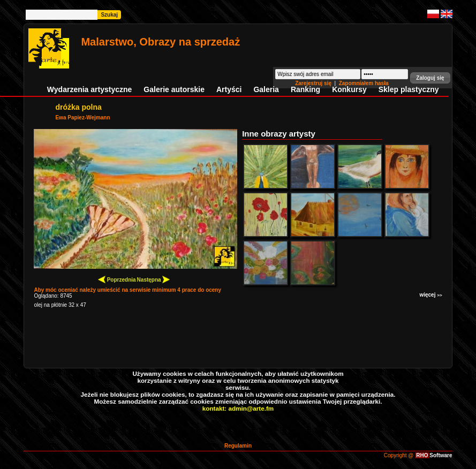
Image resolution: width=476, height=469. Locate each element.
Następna (154, 279)
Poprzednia (117, 279)
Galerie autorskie (174, 89)
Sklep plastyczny (409, 89)
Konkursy (349, 89)
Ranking (305, 89)
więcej (430, 295)
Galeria (266, 89)
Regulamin (238, 446)
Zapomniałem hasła (364, 83)
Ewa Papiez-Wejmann (82, 118)
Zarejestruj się (314, 83)
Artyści (229, 89)
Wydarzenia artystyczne (89, 89)
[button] (430, 78)
